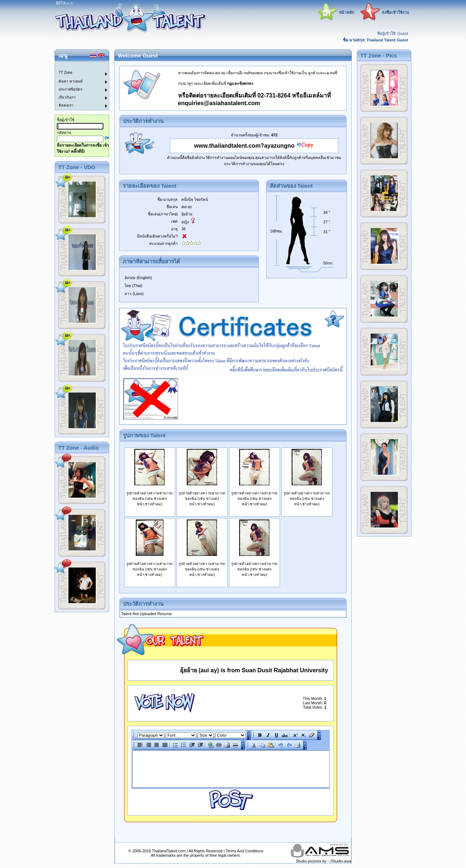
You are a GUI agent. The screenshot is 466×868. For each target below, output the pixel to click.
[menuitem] (78, 66)
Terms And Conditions (245, 851)
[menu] (78, 86)
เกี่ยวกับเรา (67, 97)
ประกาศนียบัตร (70, 89)
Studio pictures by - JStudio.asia (323, 861)
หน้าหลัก (347, 12)
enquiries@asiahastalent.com (219, 103)
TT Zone (66, 73)
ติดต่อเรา (66, 105)
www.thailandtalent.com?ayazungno (244, 146)
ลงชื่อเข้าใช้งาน (396, 12)
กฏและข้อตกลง (240, 83)
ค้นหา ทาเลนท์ (71, 81)
